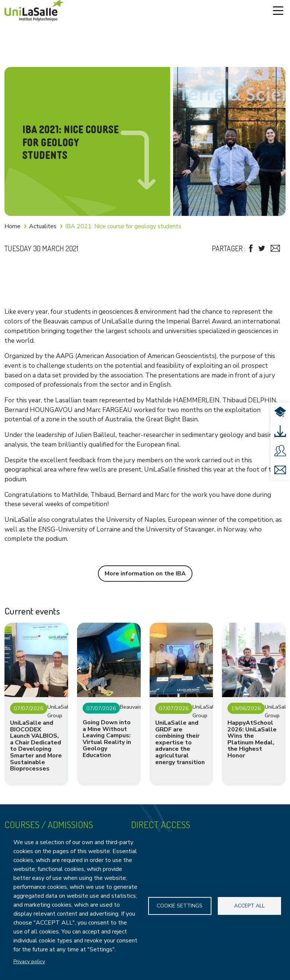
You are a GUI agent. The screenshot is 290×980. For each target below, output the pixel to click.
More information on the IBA (145, 574)
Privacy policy (29, 962)
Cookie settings (180, 906)
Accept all (249, 906)
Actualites (43, 226)
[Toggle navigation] (278, 11)
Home (12, 226)
